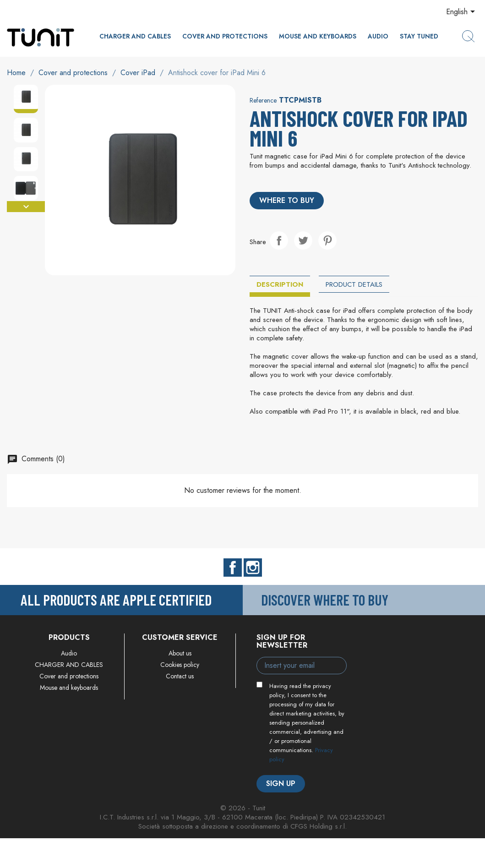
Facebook (233, 568)
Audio (378, 36)
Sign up (281, 783)
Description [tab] (280, 284)
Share (279, 240)
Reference (263, 100)
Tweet (303, 240)
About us (180, 653)
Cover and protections (225, 36)
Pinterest (327, 240)
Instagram (253, 568)
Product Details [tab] (354, 284)
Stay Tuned (419, 36)
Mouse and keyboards (318, 36)
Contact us (180, 676)
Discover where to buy (325, 600)
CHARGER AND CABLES (135, 36)
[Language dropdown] (462, 12)
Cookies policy (180, 665)
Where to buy (287, 200)
